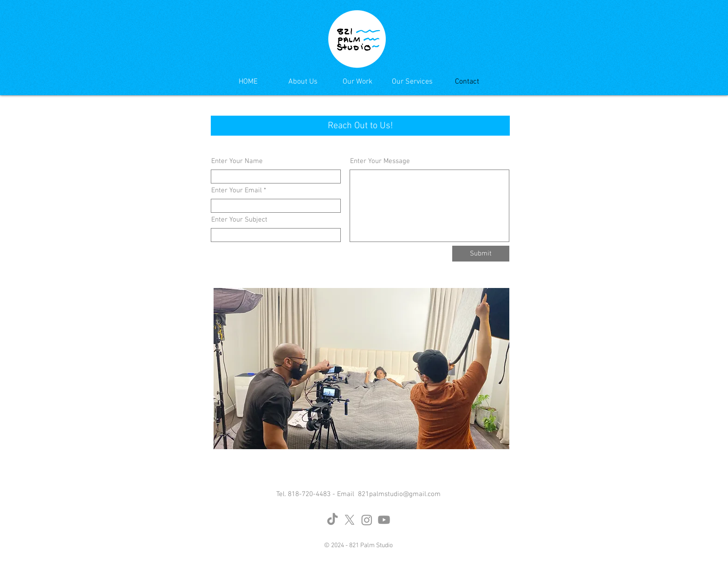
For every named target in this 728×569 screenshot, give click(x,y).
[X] (350, 520)
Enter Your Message (380, 161)
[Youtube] (384, 520)
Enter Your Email (237, 191)
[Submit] (481, 254)
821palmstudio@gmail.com (399, 494)
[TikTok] (332, 520)
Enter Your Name (237, 161)
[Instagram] (367, 520)
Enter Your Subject (239, 220)
